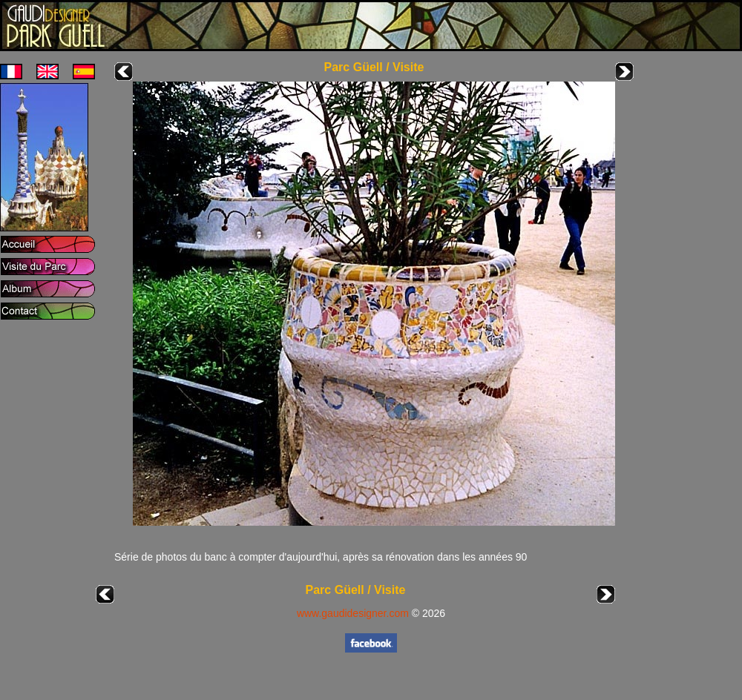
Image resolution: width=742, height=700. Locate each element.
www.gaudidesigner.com (353, 613)
